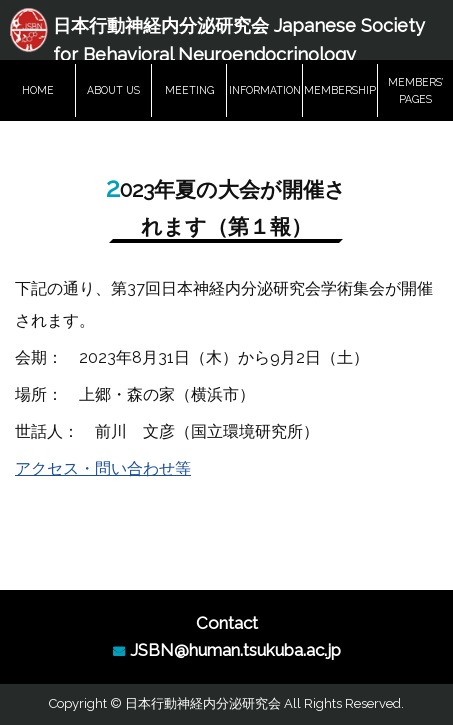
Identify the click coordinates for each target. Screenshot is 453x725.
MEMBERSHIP (340, 90)
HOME (38, 90)
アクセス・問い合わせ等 (103, 468)
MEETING (189, 90)
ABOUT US (113, 90)
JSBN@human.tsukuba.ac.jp (235, 650)
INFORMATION (265, 90)
